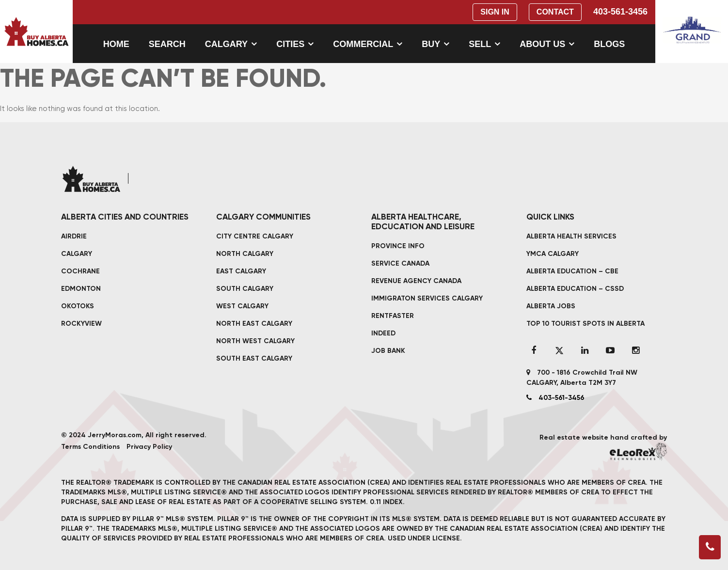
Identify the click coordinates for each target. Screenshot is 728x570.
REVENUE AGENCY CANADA (416, 281)
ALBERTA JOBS (551, 306)
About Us (542, 44)
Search (167, 44)
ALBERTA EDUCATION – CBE (572, 271)
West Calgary (242, 306)
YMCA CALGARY (553, 254)
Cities (290, 44)
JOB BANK (388, 351)
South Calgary (245, 289)
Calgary (226, 44)
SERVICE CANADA (400, 263)
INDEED (383, 333)
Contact (555, 12)
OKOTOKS (78, 306)
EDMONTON (81, 289)
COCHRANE (80, 271)
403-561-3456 (620, 12)
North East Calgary (254, 324)
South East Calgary (254, 358)
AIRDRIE (74, 236)
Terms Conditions (90, 447)
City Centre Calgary (255, 236)
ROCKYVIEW (81, 324)
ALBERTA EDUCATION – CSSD (575, 289)
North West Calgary (255, 341)
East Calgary (241, 271)
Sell (480, 44)
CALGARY (77, 254)
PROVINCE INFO (398, 246)
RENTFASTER (393, 316)
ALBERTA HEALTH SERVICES (571, 236)
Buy (431, 44)
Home (116, 44)
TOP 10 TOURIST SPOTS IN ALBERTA (586, 324)
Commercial (363, 44)
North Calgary (245, 254)
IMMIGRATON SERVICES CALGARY (427, 298)
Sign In (495, 12)
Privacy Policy (149, 447)
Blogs (609, 44)
